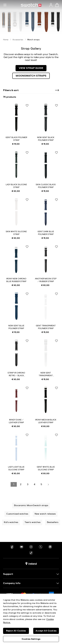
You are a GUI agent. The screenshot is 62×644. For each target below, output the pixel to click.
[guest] (51, 5)
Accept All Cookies (46, 631)
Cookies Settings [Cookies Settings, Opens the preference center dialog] (31, 639)
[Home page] (31, 5)
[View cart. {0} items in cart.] (57, 5)
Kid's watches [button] (11, 522)
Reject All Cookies (16, 631)
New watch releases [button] (45, 514)
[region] (31, 619)
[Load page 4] (34, 484)
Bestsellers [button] (53, 522)
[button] (5, 5)
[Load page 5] (41, 484)
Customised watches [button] (17, 514)
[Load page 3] (28, 484)
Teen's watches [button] (33, 522)
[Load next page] (48, 484)
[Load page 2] (21, 484)
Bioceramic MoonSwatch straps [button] (31, 505)
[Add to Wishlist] (27, 106)
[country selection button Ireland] (31, 564)
